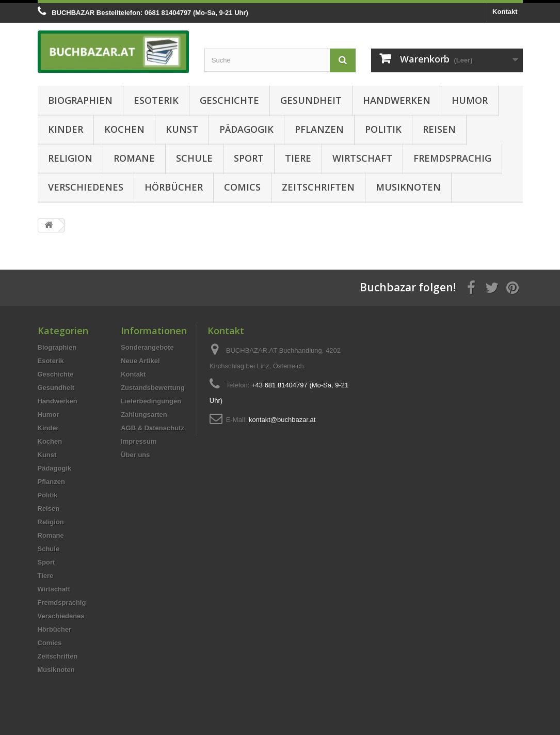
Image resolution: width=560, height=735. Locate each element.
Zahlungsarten (144, 415)
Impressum (139, 441)
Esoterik (156, 100)
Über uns (135, 455)
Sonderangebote (147, 347)
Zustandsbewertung (153, 388)
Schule (194, 158)
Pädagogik (246, 129)
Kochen (124, 129)
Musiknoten (408, 187)
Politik (383, 129)
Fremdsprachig (452, 158)
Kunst (182, 129)
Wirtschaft (362, 158)
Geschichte (229, 100)
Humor (470, 100)
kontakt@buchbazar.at (282, 420)
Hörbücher (174, 187)
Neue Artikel (140, 361)
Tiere (298, 158)
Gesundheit (311, 100)
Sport (249, 158)
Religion (70, 158)
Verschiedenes (86, 187)
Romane (134, 158)
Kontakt (505, 12)
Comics (242, 187)
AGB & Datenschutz (153, 428)
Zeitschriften (318, 187)
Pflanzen (319, 129)
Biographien (80, 100)
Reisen (439, 129)
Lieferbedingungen (151, 401)
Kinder (66, 129)
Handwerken (397, 100)
